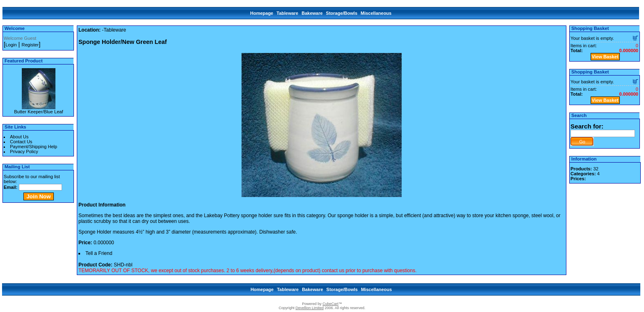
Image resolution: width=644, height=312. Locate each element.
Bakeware (312, 13)
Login (11, 45)
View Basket (605, 57)
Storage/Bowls (342, 13)
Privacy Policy (24, 151)
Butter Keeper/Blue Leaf (38, 112)
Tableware (287, 13)
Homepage (262, 13)
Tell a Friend (99, 253)
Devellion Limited (309, 308)
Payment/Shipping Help (33, 147)
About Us (19, 137)
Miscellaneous (376, 13)
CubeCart (330, 304)
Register (30, 45)
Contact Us (21, 142)
